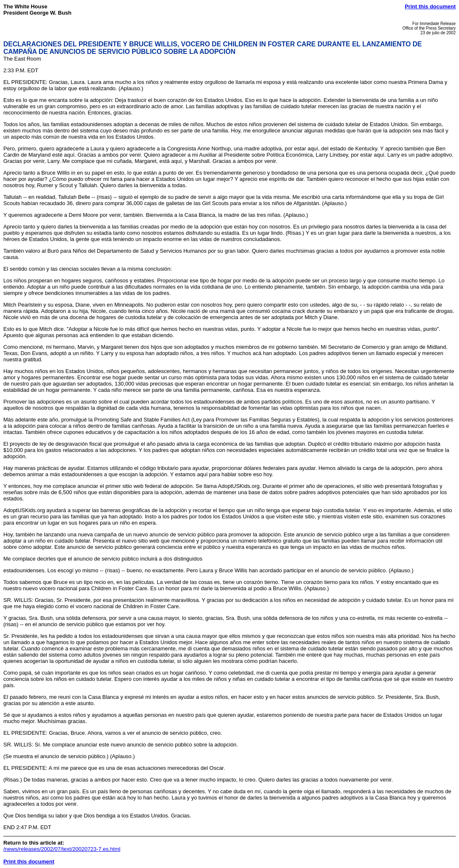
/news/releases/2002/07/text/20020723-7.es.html (62, 849)
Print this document (430, 6)
